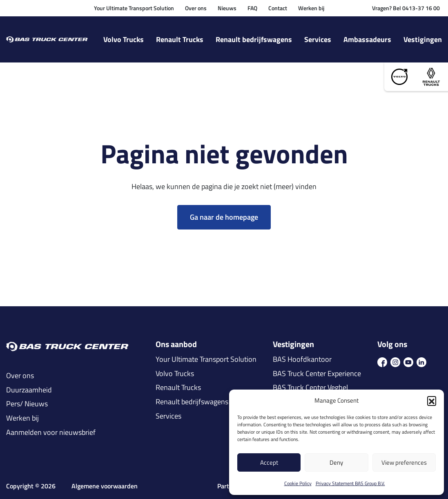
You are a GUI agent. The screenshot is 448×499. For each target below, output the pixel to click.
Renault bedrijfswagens (254, 39)
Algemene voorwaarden (105, 486)
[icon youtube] (408, 361)
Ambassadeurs (367, 39)
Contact (278, 8)
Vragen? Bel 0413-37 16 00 (406, 8)
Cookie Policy (298, 483)
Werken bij (311, 8)
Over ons (196, 8)
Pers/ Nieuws (27, 404)
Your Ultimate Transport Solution (134, 8)
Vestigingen (423, 39)
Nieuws (227, 8)
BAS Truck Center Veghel (310, 388)
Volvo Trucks (124, 39)
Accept (269, 462)
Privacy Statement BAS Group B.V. (350, 483)
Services (318, 39)
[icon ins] (395, 361)
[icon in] (421, 361)
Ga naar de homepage (224, 217)
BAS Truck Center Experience (317, 374)
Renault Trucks (180, 39)
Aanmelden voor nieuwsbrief (51, 432)
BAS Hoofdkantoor (302, 359)
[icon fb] (382, 361)
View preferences (404, 462)
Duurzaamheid (29, 390)
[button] (432, 401)
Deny (336, 462)
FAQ (252, 8)
